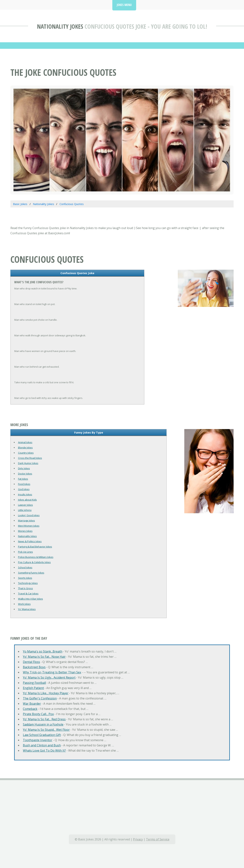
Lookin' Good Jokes (29, 515)
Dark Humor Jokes (28, 463)
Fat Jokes (23, 479)
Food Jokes (24, 484)
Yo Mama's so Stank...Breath (43, 651)
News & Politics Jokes (30, 541)
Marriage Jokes (27, 521)
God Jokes (24, 489)
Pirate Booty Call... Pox (38, 714)
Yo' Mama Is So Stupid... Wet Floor (46, 730)
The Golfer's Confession (40, 698)
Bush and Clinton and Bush (42, 745)
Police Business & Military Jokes (36, 557)
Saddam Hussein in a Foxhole (43, 724)
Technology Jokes (28, 583)
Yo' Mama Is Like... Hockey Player (46, 693)
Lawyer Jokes (25, 505)
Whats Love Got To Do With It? (44, 750)
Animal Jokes (25, 442)
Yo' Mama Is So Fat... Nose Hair (44, 657)
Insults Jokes (25, 494)
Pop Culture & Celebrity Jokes (34, 562)
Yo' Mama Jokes (27, 609)
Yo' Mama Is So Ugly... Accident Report (49, 677)
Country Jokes (26, 453)
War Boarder (32, 704)
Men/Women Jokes (29, 526)
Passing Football (34, 683)
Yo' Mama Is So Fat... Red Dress (44, 719)
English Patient (33, 688)
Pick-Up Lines (25, 552)
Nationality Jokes (60, 26)
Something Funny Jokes (31, 573)
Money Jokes (25, 531)
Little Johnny (25, 510)
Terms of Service (158, 839)
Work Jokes (24, 604)
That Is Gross (25, 588)
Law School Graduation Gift (42, 735)
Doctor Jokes (25, 474)
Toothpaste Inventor (38, 740)
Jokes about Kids (27, 500)
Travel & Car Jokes (28, 594)
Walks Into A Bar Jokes (30, 599)
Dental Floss (31, 662)
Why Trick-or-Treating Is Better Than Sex (52, 672)
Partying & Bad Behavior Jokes (35, 547)
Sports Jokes (25, 578)
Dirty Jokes (24, 468)
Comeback (30, 709)
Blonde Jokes (25, 448)
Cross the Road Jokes (30, 458)
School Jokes (25, 567)
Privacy (138, 839)
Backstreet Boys (34, 667)
